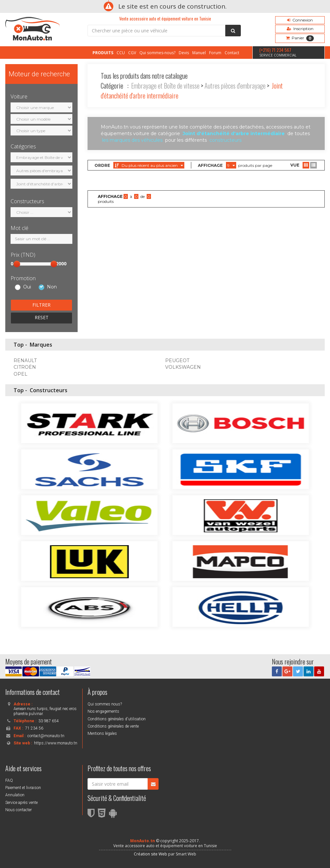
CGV (132, 53)
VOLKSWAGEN (183, 367)
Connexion (300, 20)
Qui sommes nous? (105, 704)
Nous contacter (18, 810)
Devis (184, 53)
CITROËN (25, 367)
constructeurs (225, 140)
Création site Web (150, 854)
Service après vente (21, 803)
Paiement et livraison (23, 788)
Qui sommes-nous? (157, 53)
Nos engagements (103, 711)
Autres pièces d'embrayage (235, 86)
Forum (215, 53)
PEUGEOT (177, 360)
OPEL (20, 374)
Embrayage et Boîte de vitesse (165, 86)
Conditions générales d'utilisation (117, 719)
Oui (27, 287)
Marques (41, 345)
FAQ (9, 780)
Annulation (15, 795)
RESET (42, 317)
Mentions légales (102, 734)
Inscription (300, 29)
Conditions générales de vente (113, 726)
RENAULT (25, 360)
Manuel (199, 53)
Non (52, 287)
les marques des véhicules (132, 140)
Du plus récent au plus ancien (149, 165)
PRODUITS (103, 53)
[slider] (17, 264)
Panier (300, 38)
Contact (232, 53)
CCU (121, 53)
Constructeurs (49, 390)
